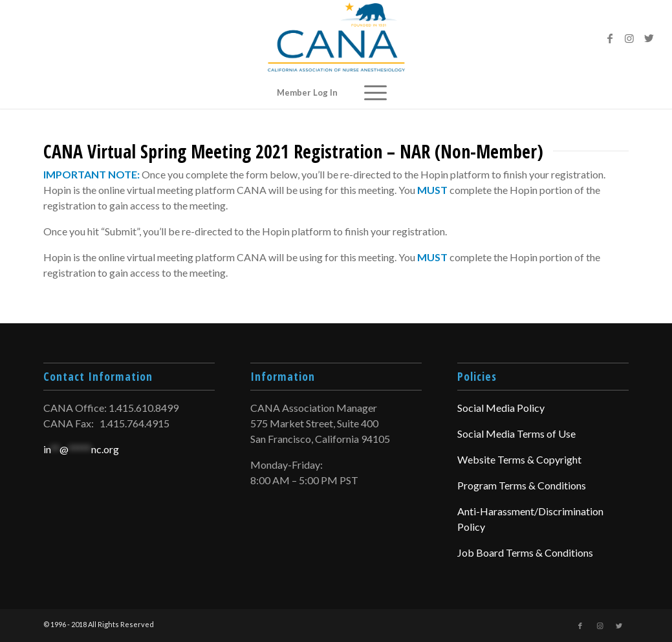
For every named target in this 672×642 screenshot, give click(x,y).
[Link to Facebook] (610, 38)
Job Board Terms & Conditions (525, 552)
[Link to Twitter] (649, 38)
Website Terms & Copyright (519, 459)
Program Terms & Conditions (522, 485)
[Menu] (375, 92)
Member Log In (307, 92)
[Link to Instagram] (629, 38)
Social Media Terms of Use (516, 433)
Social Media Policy (501, 408)
